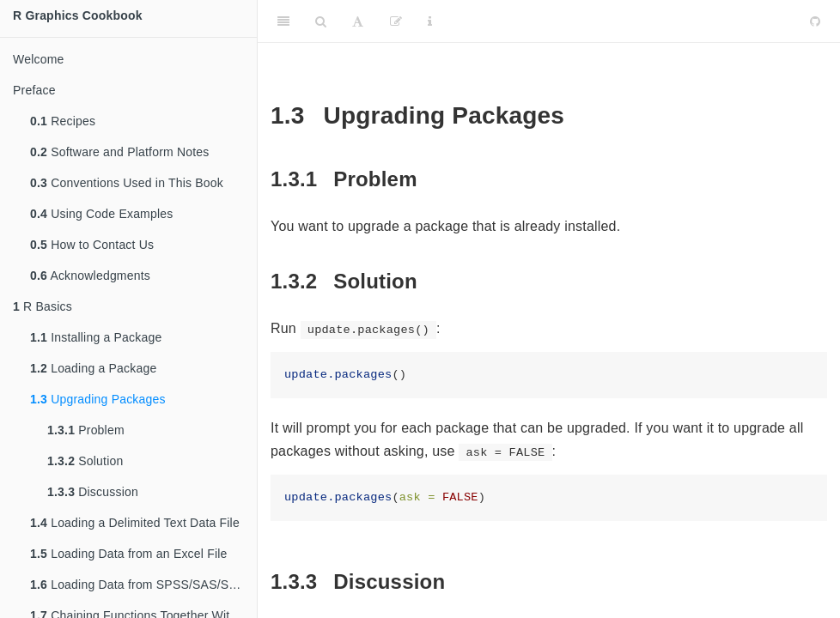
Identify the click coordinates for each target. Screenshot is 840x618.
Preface (34, 90)
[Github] (815, 21)
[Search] (321, 21)
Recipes (63, 121)
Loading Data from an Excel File (129, 554)
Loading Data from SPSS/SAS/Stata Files (143, 585)
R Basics (43, 306)
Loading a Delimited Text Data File (135, 523)
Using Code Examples (101, 214)
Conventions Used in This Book (127, 183)
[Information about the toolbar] (430, 21)
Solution (85, 461)
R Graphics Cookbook (78, 15)
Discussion (93, 492)
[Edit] (396, 21)
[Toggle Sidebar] (283, 21)
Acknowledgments (90, 276)
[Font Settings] (358, 21)
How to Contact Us (92, 245)
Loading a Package (93, 368)
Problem (86, 430)
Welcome (39, 59)
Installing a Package (96, 337)
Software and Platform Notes (120, 152)
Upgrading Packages (98, 399)
